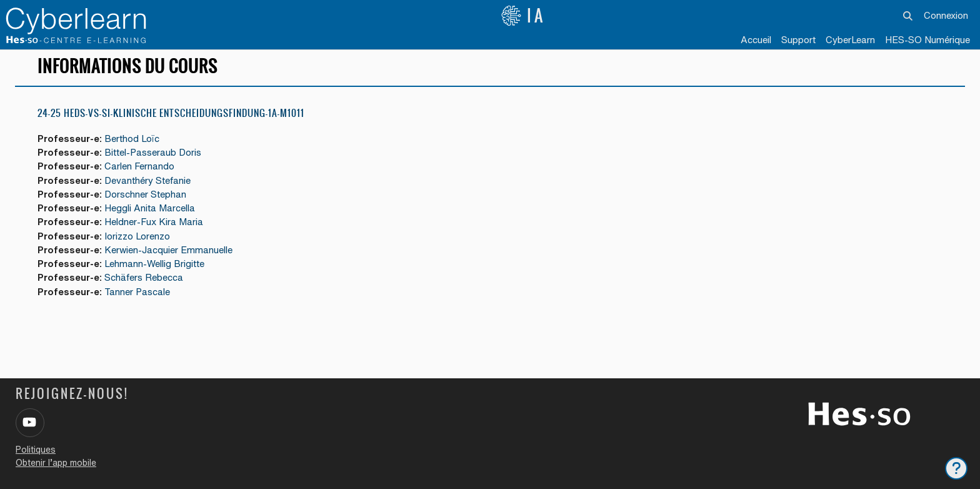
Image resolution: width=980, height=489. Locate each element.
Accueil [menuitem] (756, 40)
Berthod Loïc (134, 144)
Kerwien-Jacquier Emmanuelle (171, 257)
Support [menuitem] (798, 40)
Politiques (36, 450)
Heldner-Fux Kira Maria (156, 229)
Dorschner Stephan (147, 200)
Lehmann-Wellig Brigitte (156, 270)
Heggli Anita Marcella (152, 214)
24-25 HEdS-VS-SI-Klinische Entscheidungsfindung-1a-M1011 (171, 118)
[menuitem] (850, 41)
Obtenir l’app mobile (56, 463)
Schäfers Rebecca (146, 285)
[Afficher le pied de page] (956, 468)
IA (523, 16)
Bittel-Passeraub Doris (155, 158)
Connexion (946, 15)
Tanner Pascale (139, 299)
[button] (908, 16)
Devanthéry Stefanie (149, 186)
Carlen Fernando (141, 172)
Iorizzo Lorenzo (139, 242)
